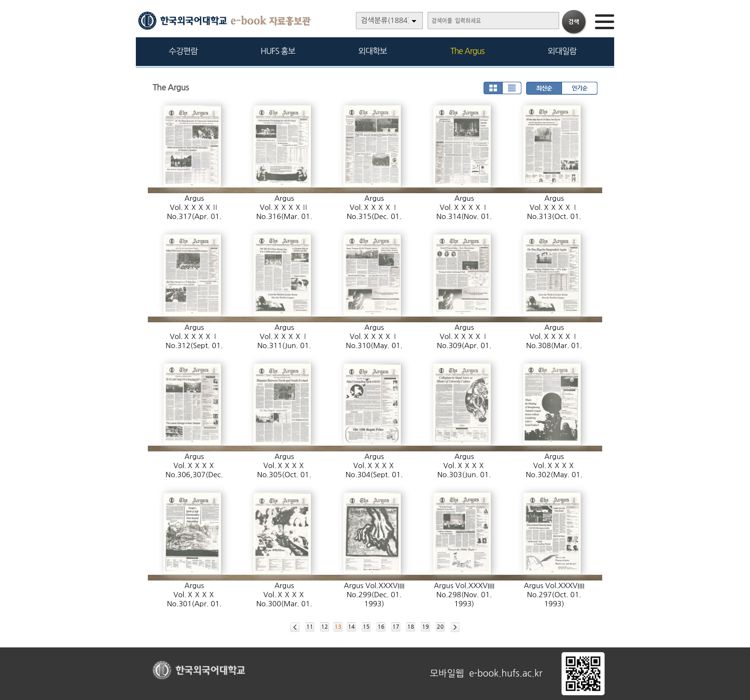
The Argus (468, 51)
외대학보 (373, 51)
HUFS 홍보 (278, 51)
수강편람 (183, 51)
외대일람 (562, 51)
